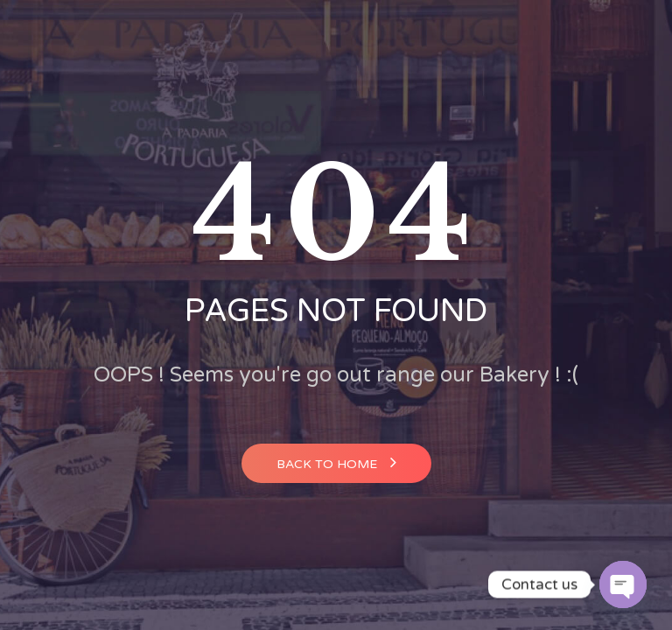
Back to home (336, 462)
